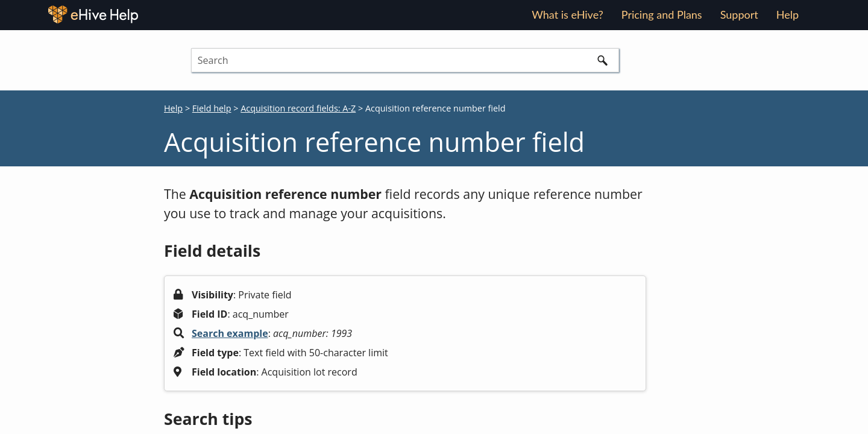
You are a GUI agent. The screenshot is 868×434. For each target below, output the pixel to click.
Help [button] (788, 14)
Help (173, 108)
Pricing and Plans (662, 14)
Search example (230, 333)
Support (739, 14)
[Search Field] (405, 60)
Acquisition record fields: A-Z (298, 108)
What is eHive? (568, 14)
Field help (212, 108)
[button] (602, 60)
